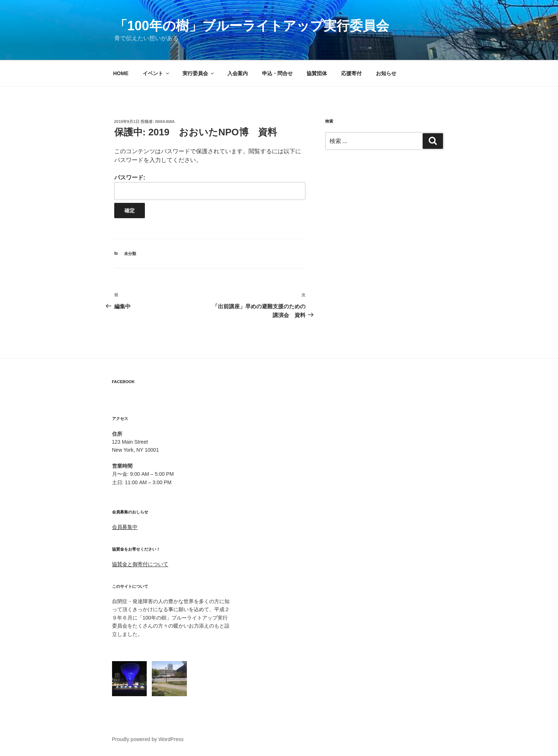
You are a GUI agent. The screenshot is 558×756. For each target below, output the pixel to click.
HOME (121, 73)
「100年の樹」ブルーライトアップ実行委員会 (252, 26)
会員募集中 (125, 527)
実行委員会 (199, 73)
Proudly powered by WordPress (148, 739)
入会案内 (238, 73)
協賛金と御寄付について (140, 564)
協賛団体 (317, 73)
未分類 (130, 254)
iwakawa (165, 121)
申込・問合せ (277, 73)
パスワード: (210, 187)
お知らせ (386, 73)
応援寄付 (351, 73)
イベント (156, 73)
